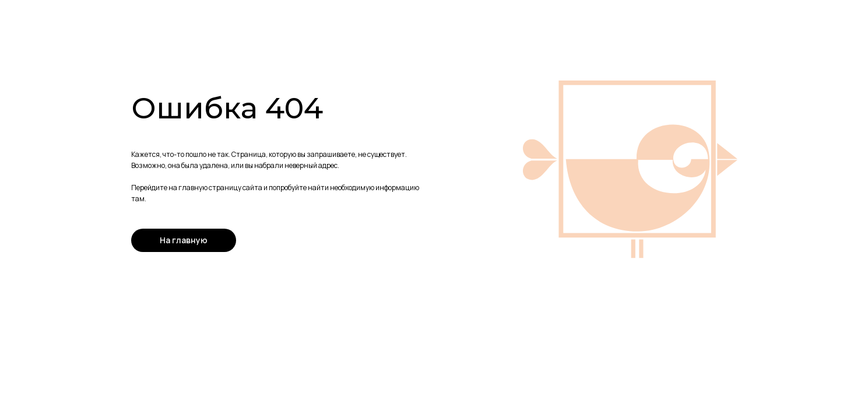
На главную (184, 240)
